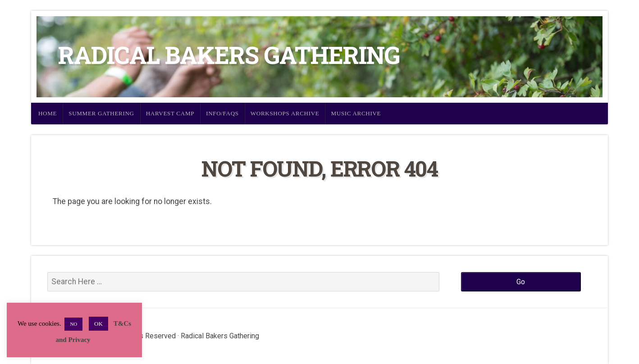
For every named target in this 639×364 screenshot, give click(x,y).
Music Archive (356, 113)
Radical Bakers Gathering (229, 55)
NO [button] (73, 324)
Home (48, 113)
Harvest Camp (170, 113)
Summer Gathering (101, 113)
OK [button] (98, 324)
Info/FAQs (222, 113)
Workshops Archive (285, 113)
